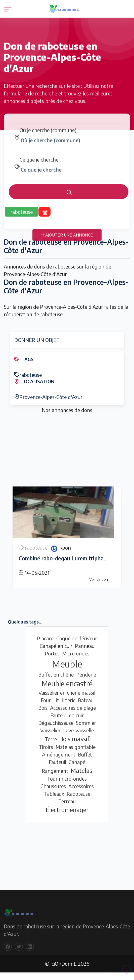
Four (46, 700)
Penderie (86, 674)
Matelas (81, 770)
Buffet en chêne (56, 674)
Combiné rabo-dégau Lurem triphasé (64, 558)
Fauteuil (57, 762)
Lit (56, 700)
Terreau (67, 801)
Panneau (85, 646)
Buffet (85, 754)
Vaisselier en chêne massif (67, 693)
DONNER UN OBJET (37, 340)
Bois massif (74, 739)
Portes (52, 653)
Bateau (86, 700)
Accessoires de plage (73, 708)
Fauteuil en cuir (67, 715)
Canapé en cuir (56, 646)
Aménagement (59, 754)
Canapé (77, 762)
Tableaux (54, 794)
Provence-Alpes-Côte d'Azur (48, 397)
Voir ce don (99, 579)
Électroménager (67, 810)
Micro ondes (76, 653)
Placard (45, 638)
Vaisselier (50, 730)
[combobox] (70, 145)
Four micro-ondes (67, 778)
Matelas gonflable (76, 747)
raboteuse (28, 375)
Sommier (86, 723)
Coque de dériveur (77, 638)
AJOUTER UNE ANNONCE (67, 240)
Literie (69, 700)
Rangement (55, 771)
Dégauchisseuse (56, 723)
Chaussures (53, 786)
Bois (43, 708)
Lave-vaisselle (78, 730)
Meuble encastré (67, 683)
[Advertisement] (67, 451)
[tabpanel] (67, 166)
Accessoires (81, 786)
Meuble (67, 664)
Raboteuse (78, 794)
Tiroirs (46, 747)
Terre (51, 739)
